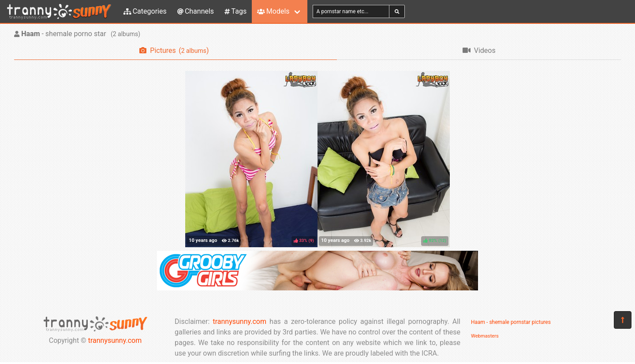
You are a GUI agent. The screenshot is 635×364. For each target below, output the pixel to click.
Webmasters (485, 336)
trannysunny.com (115, 340)
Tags (235, 11)
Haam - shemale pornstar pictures (511, 322)
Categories (145, 11)
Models (273, 11)
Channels (196, 11)
